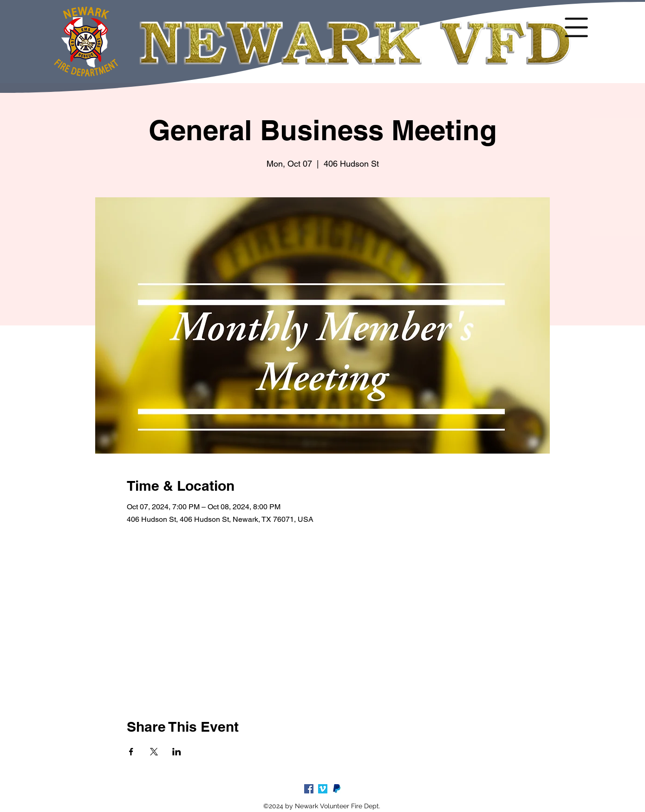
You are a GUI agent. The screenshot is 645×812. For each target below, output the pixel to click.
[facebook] (309, 789)
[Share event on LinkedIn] (177, 752)
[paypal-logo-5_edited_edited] (337, 789)
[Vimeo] (323, 789)
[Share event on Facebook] (131, 752)
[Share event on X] (154, 752)
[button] (576, 27)
